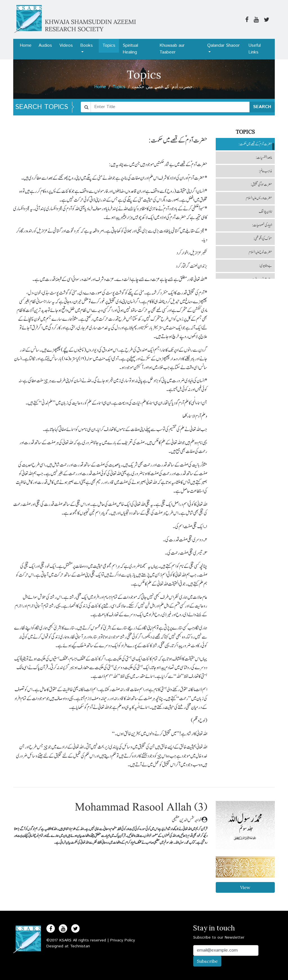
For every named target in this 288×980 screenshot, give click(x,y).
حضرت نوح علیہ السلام (260, 252)
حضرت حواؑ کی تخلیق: (261, 185)
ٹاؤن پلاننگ (265, 212)
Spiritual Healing (130, 49)
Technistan (80, 946)
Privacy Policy (123, 940)
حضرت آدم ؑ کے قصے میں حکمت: (255, 144)
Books (86, 45)
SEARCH (262, 107)
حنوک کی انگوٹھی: (263, 239)
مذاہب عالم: (265, 171)
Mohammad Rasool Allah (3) (141, 808)
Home (26, 45)
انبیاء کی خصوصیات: (262, 225)
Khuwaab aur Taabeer (172, 49)
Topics (109, 45)
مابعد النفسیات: (264, 158)
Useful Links (255, 49)
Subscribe (207, 961)
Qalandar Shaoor (223, 45)
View (245, 887)
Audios (45, 45)
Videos (66, 45)
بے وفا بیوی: (265, 266)
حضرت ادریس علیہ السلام (259, 198)
